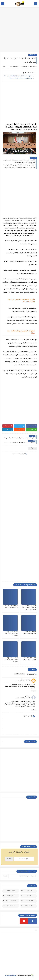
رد (34, 691)
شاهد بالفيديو (9, 896)
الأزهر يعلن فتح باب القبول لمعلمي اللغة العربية (11, 660)
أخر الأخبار (33, 55)
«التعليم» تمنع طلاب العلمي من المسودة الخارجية (11, 634)
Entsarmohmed (25, 679)
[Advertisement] (19, 31)
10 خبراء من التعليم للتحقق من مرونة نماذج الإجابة (19, 165)
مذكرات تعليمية (9, 901)
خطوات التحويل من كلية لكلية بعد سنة (21, 79)
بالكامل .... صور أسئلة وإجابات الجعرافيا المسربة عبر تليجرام (19, 168)
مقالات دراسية (27, 906)
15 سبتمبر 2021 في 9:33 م (23, 698)
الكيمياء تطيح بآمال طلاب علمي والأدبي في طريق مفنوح (19, 160)
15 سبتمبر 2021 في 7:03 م (23, 681)
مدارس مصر (27, 901)
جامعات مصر (9, 891)
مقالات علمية (9, 906)
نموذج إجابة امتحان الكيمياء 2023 (25, 163)
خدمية (26, 896)
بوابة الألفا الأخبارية (11, 975)
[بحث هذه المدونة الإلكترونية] (23, 876)
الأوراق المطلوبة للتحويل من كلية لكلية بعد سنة (18, 76)
